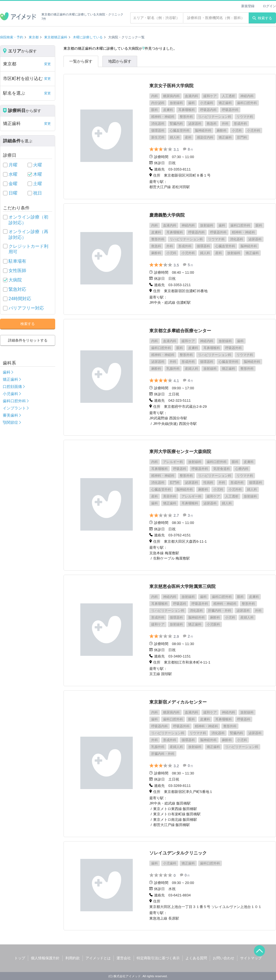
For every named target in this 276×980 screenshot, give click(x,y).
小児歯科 (10, 394)
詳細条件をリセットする (28, 340)
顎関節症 (10, 422)
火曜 (38, 165)
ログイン (269, 6)
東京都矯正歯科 (56, 37)
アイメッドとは (98, 958)
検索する (262, 18)
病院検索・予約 (12, 37)
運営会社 (124, 958)
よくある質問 (196, 958)
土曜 (38, 184)
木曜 (38, 174)
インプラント (14, 408)
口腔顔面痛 (12, 387)
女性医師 (17, 271)
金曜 (13, 184)
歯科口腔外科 (14, 401)
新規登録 (248, 6)
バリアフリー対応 (26, 308)
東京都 (34, 37)
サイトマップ (251, 958)
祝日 (38, 193)
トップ (20, 958)
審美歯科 (10, 415)
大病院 (15, 280)
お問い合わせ (224, 958)
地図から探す (120, 61)
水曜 (13, 174)
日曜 (13, 193)
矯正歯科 (10, 379)
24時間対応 (20, 299)
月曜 (13, 165)
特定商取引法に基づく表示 (158, 958)
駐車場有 (17, 261)
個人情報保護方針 (45, 958)
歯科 (7, 372)
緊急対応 (17, 289)
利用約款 (73, 958)
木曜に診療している (88, 37)
